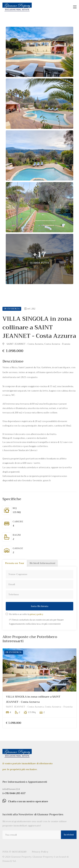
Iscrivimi (69, 835)
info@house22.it (11, 789)
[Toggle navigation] (75, 7)
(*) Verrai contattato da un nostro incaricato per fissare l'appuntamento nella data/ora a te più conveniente (36, 622)
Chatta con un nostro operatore (28, 801)
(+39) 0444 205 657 (14, 793)
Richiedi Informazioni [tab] (42, 563)
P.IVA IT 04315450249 (14, 852)
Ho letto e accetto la (26, 614)
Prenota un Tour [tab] (15, 563)
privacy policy (37, 614)
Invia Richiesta (40, 606)
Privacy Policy (40, 852)
